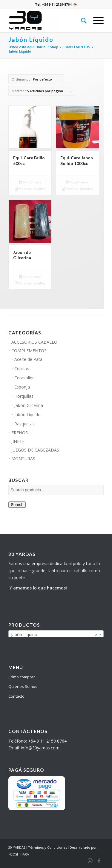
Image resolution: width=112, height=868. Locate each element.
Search (17, 505)
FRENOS (20, 433)
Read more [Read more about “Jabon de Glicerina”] (30, 277)
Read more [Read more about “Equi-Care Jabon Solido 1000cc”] (77, 182)
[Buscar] (81, 21)
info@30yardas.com (40, 748)
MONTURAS (23, 459)
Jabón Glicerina (29, 405)
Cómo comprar (22, 677)
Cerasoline (24, 378)
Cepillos (22, 368)
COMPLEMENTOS (29, 351)
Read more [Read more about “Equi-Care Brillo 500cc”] (30, 182)
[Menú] (95, 21)
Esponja (22, 387)
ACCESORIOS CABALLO (34, 342)
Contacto (16, 696)
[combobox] (56, 634)
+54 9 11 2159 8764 (47, 741)
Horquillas (24, 396)
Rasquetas (24, 424)
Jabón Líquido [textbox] (54, 635)
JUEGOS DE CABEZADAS (35, 450)
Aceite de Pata (28, 359)
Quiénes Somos (23, 686)
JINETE (18, 441)
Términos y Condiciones (47, 847)
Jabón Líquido (27, 415)
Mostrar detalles (30, 189)
